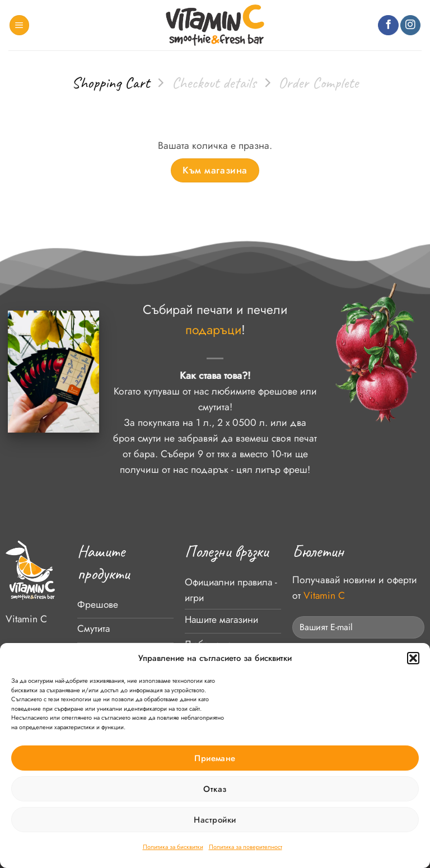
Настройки (215, 820)
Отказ (215, 789)
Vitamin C (26, 619)
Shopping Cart (111, 83)
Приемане (215, 758)
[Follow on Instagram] (410, 25)
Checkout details (214, 83)
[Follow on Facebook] (388, 25)
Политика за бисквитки (173, 847)
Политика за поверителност (246, 847)
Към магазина (215, 170)
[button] (413, 658)
